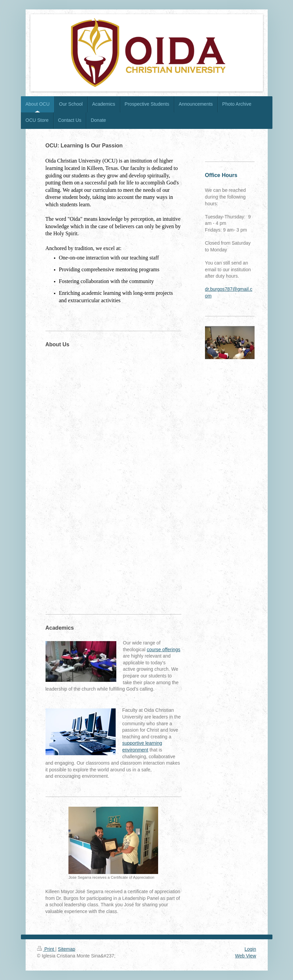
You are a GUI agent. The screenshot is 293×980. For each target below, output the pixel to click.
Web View (246, 956)
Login (250, 949)
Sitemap (67, 949)
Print (46, 949)
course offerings (163, 650)
